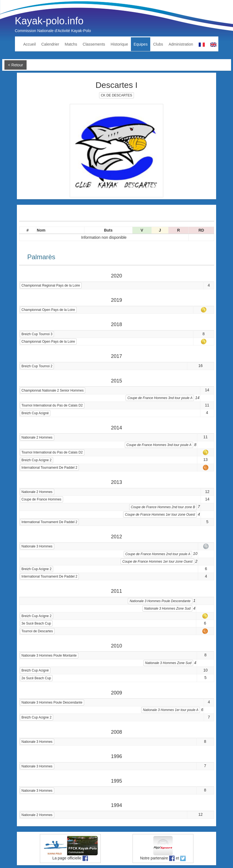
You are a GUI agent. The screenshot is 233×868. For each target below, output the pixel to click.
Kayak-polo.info (49, 21)
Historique (119, 44)
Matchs (71, 44)
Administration (181, 44)
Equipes (141, 44)
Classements (94, 44)
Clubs (158, 44)
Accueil (29, 44)
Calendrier (50, 44)
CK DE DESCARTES (116, 95)
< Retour (15, 65)
